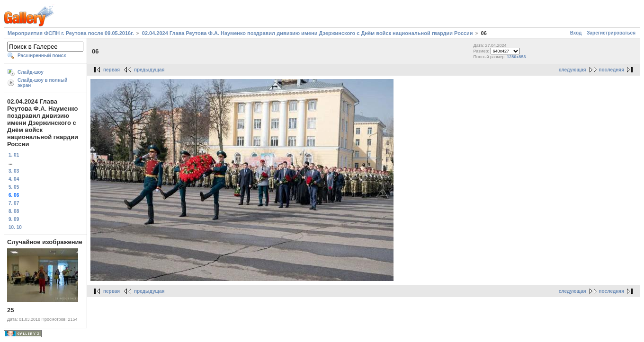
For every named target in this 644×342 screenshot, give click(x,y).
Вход (576, 33)
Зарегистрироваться (611, 33)
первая (112, 70)
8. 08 (14, 211)
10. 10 (15, 227)
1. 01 (14, 155)
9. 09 (14, 219)
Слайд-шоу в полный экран (43, 83)
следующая (572, 70)
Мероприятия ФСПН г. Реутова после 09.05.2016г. (71, 33)
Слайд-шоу (31, 72)
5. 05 (14, 187)
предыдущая (149, 70)
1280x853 (516, 57)
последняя (612, 70)
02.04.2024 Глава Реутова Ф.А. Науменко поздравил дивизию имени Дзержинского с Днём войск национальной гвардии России (308, 33)
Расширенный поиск (42, 56)
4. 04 (14, 179)
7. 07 (14, 203)
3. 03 (14, 171)
